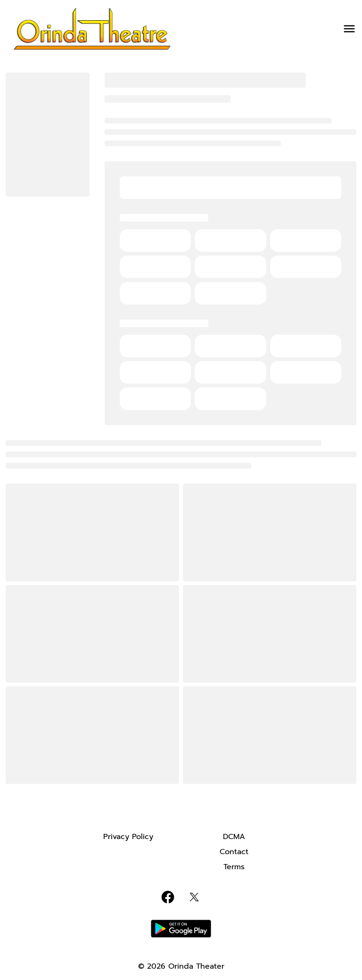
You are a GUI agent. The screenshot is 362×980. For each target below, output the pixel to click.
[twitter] (194, 897)
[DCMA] (234, 837)
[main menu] (349, 29)
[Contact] (234, 852)
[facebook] (168, 897)
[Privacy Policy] (128, 837)
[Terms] (234, 867)
